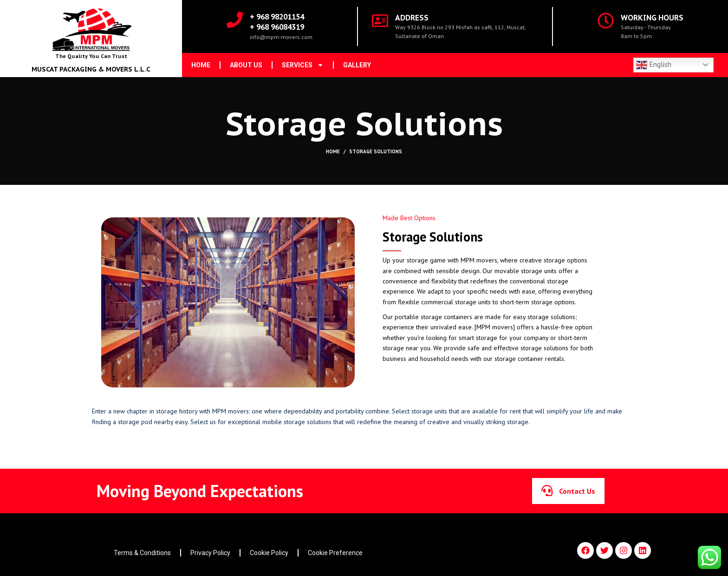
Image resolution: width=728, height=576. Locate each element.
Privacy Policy (210, 553)
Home (201, 65)
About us (246, 65)
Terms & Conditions (142, 553)
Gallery (357, 65)
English (654, 65)
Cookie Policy (269, 553)
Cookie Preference (335, 553)
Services (303, 65)
